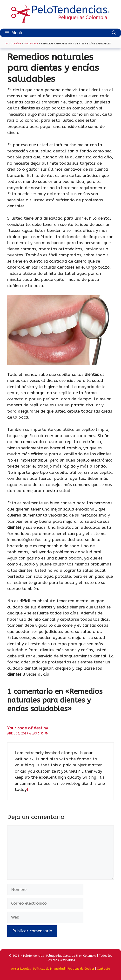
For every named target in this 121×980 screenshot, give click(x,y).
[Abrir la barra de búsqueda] (114, 33)
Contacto (103, 969)
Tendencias (31, 44)
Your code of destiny (28, 728)
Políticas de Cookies (81, 969)
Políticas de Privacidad (49, 969)
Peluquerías (13, 44)
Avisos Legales (21, 969)
